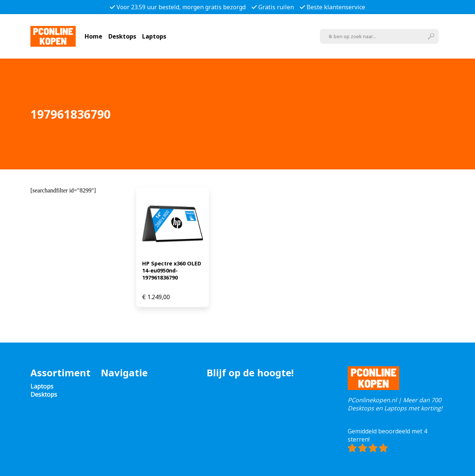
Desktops (122, 36)
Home (94, 36)
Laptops (154, 36)
